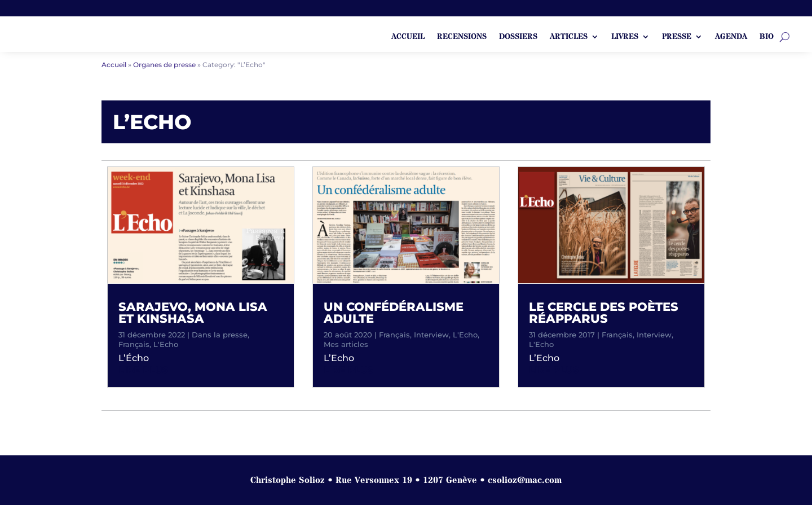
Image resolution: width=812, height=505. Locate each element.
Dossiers (518, 37)
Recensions (462, 37)
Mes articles (346, 344)
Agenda (731, 37)
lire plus (143, 370)
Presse (677, 37)
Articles (569, 37)
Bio (767, 37)
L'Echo (166, 344)
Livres (625, 37)
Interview (431, 335)
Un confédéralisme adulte (394, 313)
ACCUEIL (408, 37)
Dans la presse (220, 335)
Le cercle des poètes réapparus (604, 313)
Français (134, 344)
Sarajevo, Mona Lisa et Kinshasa (193, 313)
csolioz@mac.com (525, 480)
